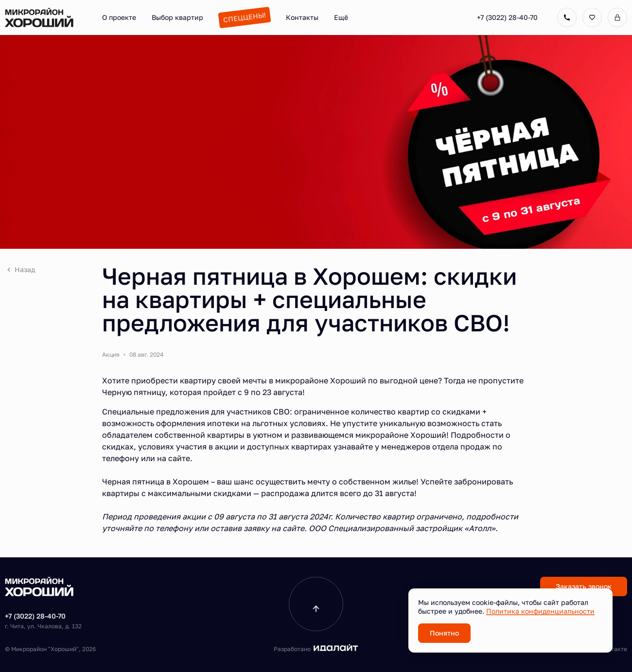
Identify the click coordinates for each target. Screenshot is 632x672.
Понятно (444, 633)
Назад (20, 269)
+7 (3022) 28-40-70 (507, 17)
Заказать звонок (584, 586)
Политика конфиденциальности (540, 611)
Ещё (341, 17)
